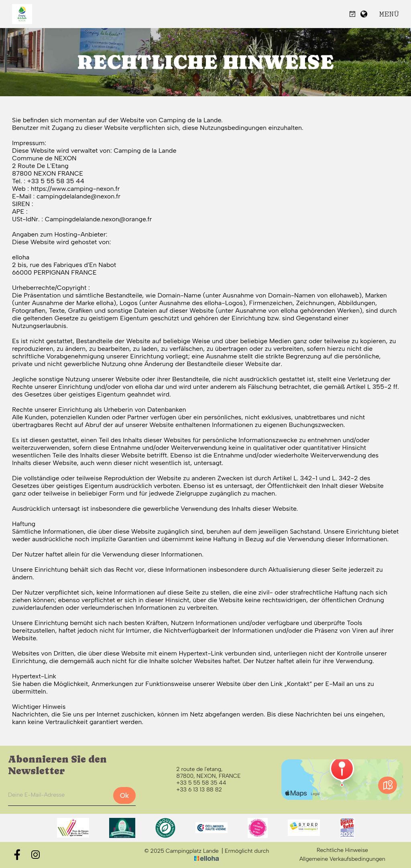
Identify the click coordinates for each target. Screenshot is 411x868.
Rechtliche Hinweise (342, 850)
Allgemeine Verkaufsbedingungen (342, 859)
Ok (124, 795)
